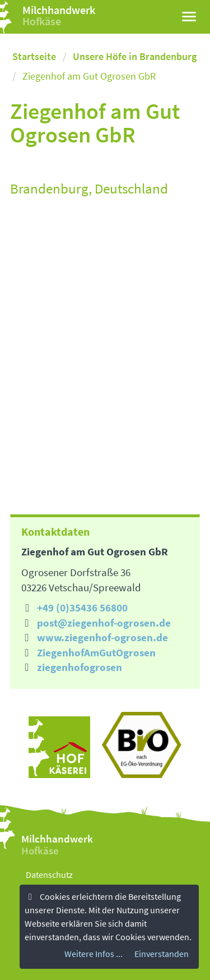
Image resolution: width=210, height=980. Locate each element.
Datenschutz (49, 875)
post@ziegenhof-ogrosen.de (104, 623)
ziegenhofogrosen (80, 667)
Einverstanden (162, 954)
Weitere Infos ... (94, 954)
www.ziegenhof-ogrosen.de (102, 637)
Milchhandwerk (59, 10)
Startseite (34, 56)
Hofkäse (42, 21)
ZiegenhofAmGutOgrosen (96, 652)
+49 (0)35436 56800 (82, 608)
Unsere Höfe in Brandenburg (135, 56)
